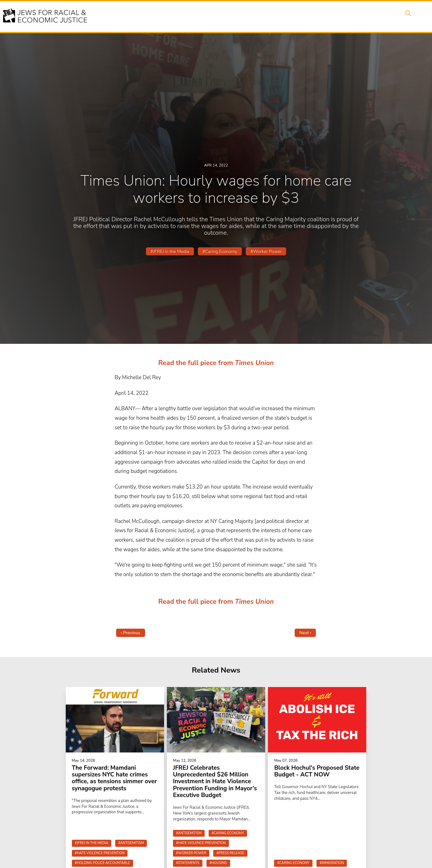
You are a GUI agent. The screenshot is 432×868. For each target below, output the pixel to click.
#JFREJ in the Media (170, 251)
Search (407, 16)
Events (210, 16)
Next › (305, 633)
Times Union (254, 363)
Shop (384, 16)
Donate (360, 16)
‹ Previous (131, 633)
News (298, 16)
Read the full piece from (196, 363)
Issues (234, 16)
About (186, 16)
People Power (266, 16)
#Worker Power (266, 251)
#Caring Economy (220, 251)
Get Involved (328, 16)
